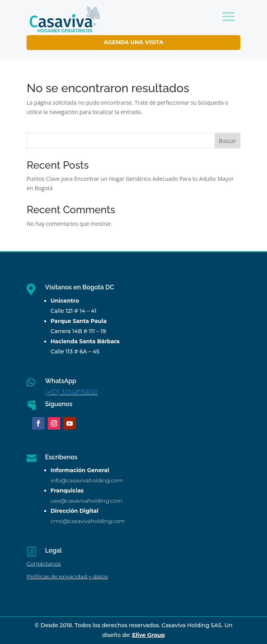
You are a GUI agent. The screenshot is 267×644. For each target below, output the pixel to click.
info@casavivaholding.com (87, 480)
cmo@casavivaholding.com (88, 521)
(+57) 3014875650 (71, 392)
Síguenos (59, 404)
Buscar (227, 141)
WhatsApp (61, 381)
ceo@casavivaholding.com (86, 501)
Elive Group (149, 635)
